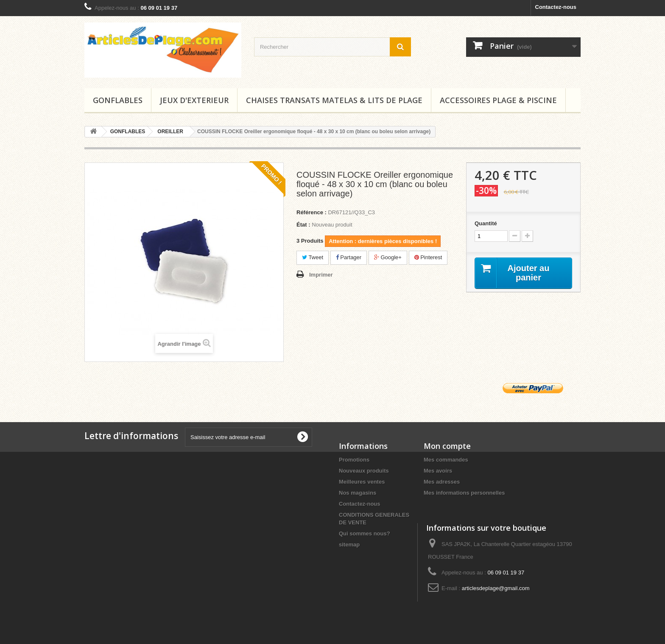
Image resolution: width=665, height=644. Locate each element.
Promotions (354, 460)
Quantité (486, 223)
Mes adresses (442, 482)
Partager (349, 257)
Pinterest (428, 257)
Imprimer (321, 275)
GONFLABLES (118, 100)
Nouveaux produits (364, 471)
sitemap (349, 545)
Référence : (312, 212)
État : (303, 225)
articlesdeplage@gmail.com (496, 588)
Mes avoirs (438, 471)
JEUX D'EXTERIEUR (194, 100)
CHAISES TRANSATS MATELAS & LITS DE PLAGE (334, 100)
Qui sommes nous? (365, 533)
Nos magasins (358, 493)
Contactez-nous (556, 7)
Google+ (388, 257)
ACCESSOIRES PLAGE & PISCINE (498, 100)
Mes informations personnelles (464, 493)
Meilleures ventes (362, 482)
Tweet (313, 257)
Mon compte (447, 446)
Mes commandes (446, 460)
